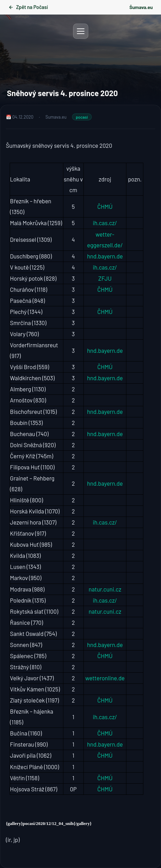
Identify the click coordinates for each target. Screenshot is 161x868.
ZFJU (105, 278)
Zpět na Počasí (28, 7)
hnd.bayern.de (105, 256)
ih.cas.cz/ (105, 223)
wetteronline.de (105, 678)
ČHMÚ (105, 206)
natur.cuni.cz (105, 589)
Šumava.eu (141, 7)
